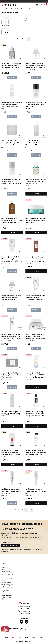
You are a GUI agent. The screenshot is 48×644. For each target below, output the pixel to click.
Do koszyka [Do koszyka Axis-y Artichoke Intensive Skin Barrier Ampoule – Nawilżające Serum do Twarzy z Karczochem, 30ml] (36, 194)
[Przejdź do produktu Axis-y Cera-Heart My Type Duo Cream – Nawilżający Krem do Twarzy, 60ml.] (36, 207)
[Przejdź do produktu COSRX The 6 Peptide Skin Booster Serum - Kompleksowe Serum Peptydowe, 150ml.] (36, 439)
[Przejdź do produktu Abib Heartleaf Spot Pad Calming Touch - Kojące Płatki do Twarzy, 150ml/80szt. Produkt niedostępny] (12, 130)
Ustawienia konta (6, 597)
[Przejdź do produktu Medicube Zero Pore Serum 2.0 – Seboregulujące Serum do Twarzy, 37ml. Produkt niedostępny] (36, 91)
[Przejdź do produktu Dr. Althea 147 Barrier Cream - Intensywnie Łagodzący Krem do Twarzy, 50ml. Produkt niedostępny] (12, 478)
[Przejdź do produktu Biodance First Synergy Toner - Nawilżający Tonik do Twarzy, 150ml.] (12, 401)
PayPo (3, 581)
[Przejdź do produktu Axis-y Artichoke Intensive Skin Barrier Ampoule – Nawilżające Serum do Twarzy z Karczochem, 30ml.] (36, 168)
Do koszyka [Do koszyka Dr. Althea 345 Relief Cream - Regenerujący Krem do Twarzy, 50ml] (36, 503)
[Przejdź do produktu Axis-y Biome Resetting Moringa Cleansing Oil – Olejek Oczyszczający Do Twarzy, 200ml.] (12, 207)
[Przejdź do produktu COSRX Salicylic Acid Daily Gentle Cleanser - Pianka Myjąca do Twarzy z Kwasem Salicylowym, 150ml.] (12, 439)
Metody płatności (6, 582)
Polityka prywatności (7, 588)
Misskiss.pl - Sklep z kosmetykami (10, 9)
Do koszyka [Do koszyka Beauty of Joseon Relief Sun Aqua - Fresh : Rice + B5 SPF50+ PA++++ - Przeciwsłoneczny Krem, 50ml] (36, 387)
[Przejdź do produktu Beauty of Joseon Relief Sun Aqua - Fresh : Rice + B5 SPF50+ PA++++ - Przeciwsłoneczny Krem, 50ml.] (36, 362)
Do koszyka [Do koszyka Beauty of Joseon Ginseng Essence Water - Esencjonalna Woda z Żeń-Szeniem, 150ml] (36, 271)
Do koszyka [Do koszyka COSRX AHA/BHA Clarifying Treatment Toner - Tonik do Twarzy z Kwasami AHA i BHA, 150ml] (36, 426)
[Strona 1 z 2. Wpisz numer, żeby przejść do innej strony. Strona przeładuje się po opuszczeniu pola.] (22, 39)
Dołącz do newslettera (11, 545)
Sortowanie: (5, 29)
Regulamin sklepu (7, 586)
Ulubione (4, 599)
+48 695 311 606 (25, 611)
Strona (19, 39)
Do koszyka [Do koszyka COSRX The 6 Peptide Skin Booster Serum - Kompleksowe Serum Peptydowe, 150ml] (36, 465)
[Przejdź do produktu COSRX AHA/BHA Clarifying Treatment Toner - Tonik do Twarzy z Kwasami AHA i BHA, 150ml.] (36, 401)
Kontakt (4, 568)
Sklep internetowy (23, 642)
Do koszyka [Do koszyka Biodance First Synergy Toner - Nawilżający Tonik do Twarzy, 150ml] (12, 426)
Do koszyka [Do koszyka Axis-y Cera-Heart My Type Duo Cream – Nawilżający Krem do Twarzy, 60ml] (36, 232)
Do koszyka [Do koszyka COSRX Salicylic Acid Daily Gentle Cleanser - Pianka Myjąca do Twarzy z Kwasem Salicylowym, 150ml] (12, 465)
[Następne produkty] (26, 510)
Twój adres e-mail (7, 542)
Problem (30, 9)
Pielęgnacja (23, 9)
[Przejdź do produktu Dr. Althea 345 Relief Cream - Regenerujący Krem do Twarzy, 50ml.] (36, 478)
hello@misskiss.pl (25, 613)
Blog (3, 569)
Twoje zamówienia (7, 595)
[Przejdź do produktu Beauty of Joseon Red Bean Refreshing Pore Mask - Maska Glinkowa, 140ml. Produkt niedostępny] (12, 362)
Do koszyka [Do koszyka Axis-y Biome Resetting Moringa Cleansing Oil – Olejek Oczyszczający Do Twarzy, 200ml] (12, 232)
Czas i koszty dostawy (8, 579)
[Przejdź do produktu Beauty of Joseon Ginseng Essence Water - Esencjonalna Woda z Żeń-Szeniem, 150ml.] (36, 246)
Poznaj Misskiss (6, 571)
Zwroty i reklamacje (7, 584)
